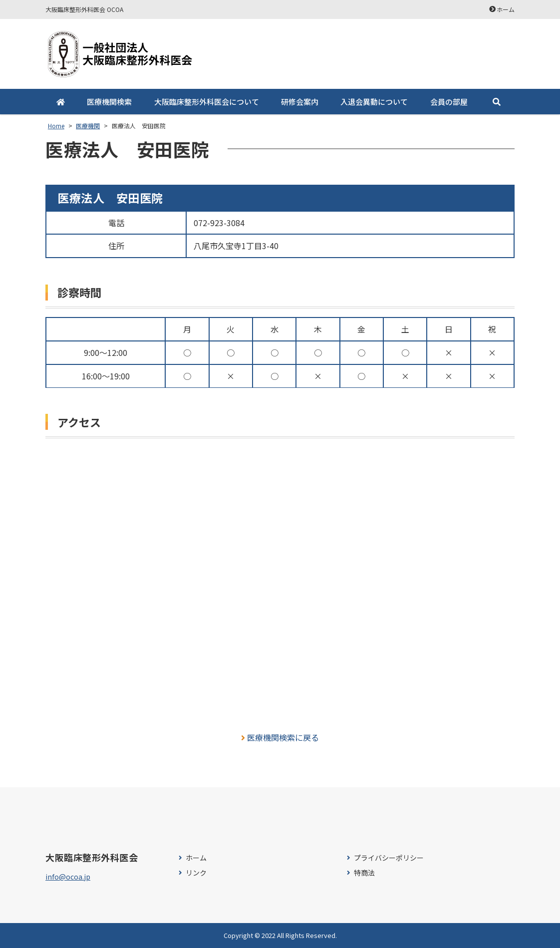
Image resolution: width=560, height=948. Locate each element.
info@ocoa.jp (68, 877)
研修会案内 (300, 102)
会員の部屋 (449, 102)
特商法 (364, 873)
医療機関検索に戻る (280, 737)
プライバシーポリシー (389, 858)
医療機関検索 (109, 102)
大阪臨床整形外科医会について (207, 102)
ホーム (506, 9)
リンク (196, 873)
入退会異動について (374, 102)
